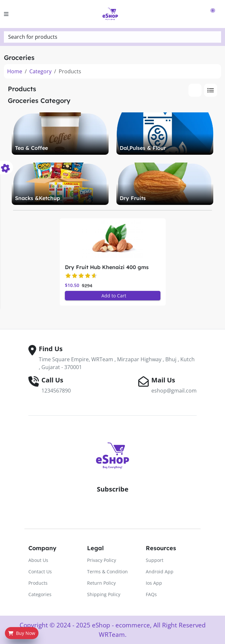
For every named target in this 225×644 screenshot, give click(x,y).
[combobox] (112, 37)
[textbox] (112, 37)
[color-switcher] (7, 168)
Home (15, 71)
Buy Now (22, 633)
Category (40, 71)
